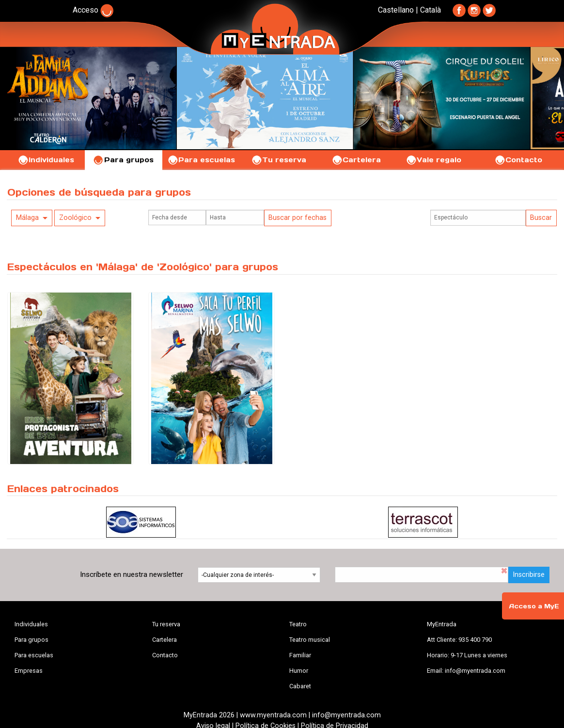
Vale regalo (433, 160)
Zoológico (75, 218)
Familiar (300, 655)
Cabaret (300, 686)
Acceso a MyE (534, 606)
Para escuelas (201, 160)
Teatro (298, 624)
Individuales (46, 160)
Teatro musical (310, 640)
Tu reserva (279, 160)
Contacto (518, 160)
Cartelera (356, 160)
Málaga (27, 218)
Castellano (396, 10)
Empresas (29, 671)
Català (431, 10)
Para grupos (123, 160)
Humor (299, 671)
